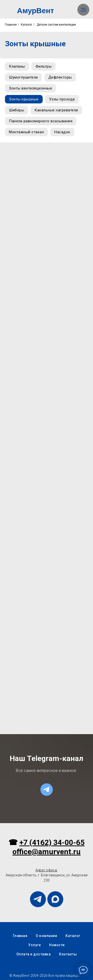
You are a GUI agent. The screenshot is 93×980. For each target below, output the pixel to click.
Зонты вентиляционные (31, 88)
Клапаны (17, 66)
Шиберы (16, 110)
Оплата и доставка (34, 954)
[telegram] (47, 790)
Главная (11, 25)
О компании (46, 936)
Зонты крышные (24, 99)
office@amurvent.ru (46, 852)
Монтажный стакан (26, 132)
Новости (57, 945)
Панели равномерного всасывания (41, 121)
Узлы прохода (62, 99)
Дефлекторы (60, 77)
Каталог (27, 25)
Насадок (62, 132)
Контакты (68, 954)
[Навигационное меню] (83, 10)
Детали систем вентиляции (56, 25)
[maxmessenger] (55, 899)
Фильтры (44, 66)
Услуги (34, 945)
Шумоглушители (23, 77)
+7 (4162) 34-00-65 (52, 842)
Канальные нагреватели (56, 110)
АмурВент (36, 11)
